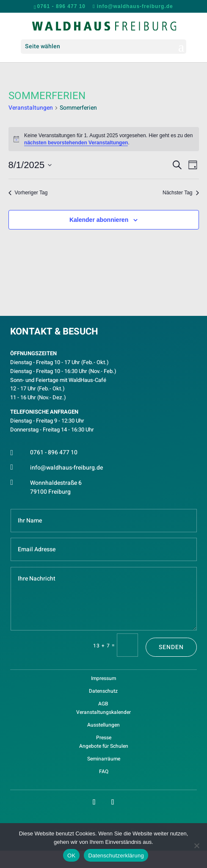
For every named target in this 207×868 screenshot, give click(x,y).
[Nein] (196, 846)
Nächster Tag (181, 193)
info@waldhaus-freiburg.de (66, 468)
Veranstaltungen (31, 108)
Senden (171, 647)
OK (71, 856)
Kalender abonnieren (99, 220)
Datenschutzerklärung (116, 856)
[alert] (104, 139)
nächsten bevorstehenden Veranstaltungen (76, 143)
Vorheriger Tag (28, 193)
